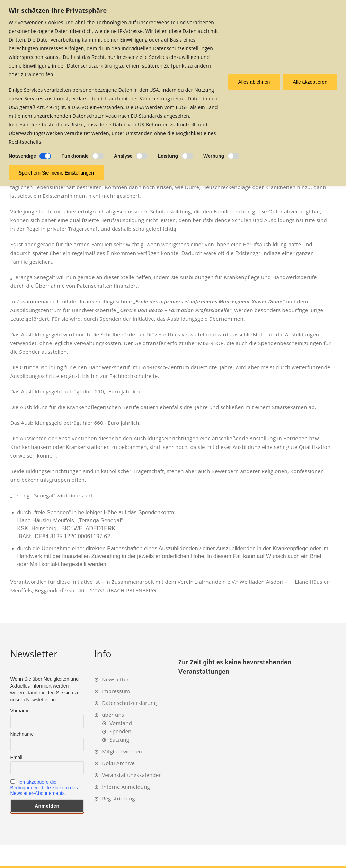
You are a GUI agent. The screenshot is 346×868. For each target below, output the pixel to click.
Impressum (116, 691)
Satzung (119, 739)
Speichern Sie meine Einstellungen (56, 173)
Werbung (214, 156)
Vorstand (121, 723)
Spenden (120, 731)
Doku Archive (118, 763)
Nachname (22, 734)
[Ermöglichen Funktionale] (98, 156)
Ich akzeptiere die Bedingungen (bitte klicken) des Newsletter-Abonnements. (44, 788)
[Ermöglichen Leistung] (187, 156)
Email (16, 758)
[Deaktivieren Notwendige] (45, 156)
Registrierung (118, 798)
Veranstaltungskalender (131, 775)
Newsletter (115, 679)
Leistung (168, 156)
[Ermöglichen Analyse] (142, 156)
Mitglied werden (122, 751)
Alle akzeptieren (310, 82)
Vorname (20, 711)
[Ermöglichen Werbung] (233, 156)
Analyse (123, 156)
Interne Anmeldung (126, 787)
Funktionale (75, 156)
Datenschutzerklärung (129, 703)
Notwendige (22, 156)
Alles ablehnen (254, 82)
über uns (113, 715)
